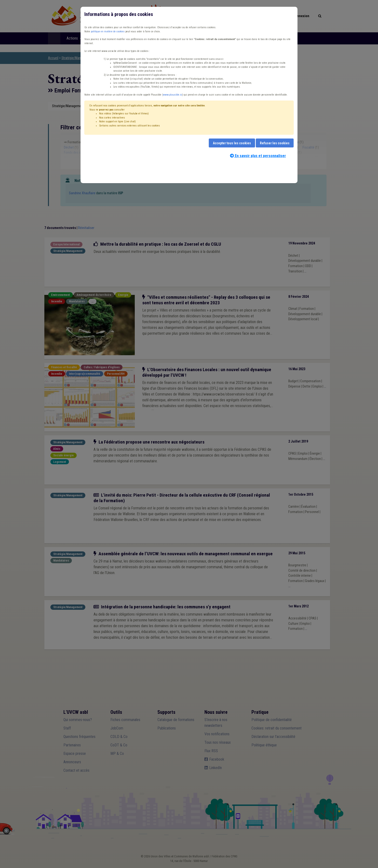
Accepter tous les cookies (232, 143)
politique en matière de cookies (108, 31)
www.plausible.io (172, 95)
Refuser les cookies (275, 143)
